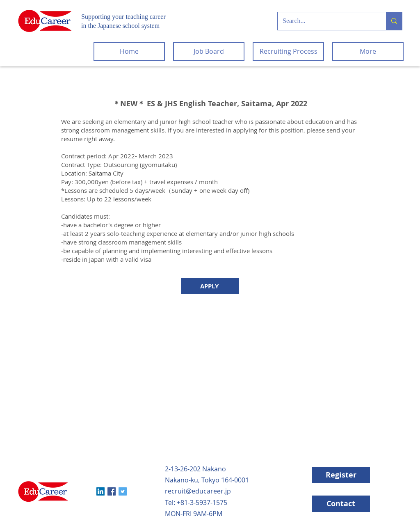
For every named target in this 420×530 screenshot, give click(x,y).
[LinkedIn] (100, 491)
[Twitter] (123, 491)
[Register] (341, 475)
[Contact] (341, 504)
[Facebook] (112, 491)
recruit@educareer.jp (198, 491)
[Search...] (326, 21)
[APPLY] (210, 286)
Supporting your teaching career (123, 17)
